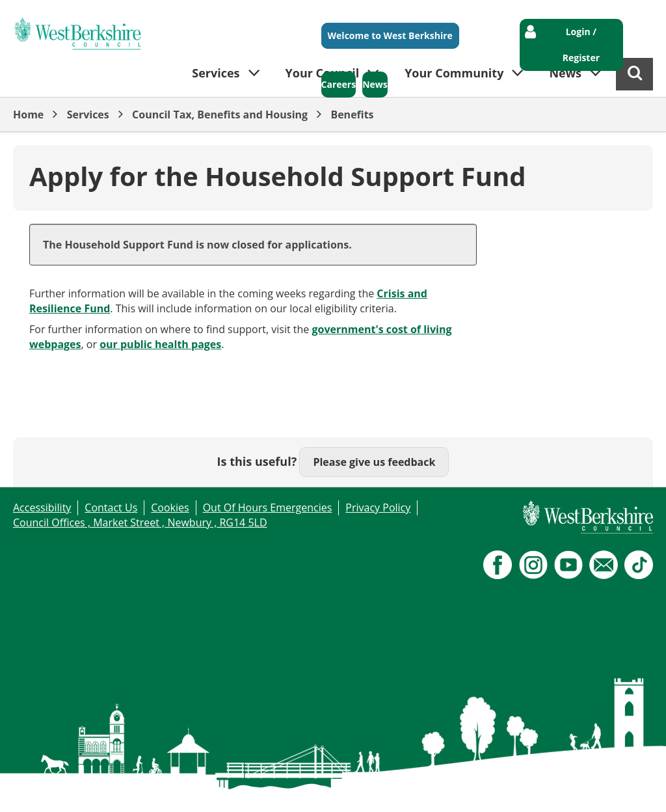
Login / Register (581, 45)
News (375, 84)
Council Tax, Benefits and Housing (220, 115)
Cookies (170, 507)
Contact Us (111, 507)
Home (28, 115)
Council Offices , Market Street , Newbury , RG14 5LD (140, 522)
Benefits (352, 115)
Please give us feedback (374, 462)
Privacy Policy (378, 507)
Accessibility (42, 507)
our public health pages (160, 344)
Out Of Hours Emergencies (268, 507)
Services (88, 115)
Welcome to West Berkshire (390, 35)
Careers (339, 84)
